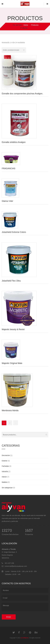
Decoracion (6, 455)
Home (26, 25)
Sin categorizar (7, 488)
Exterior (5, 461)
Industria (5, 471)
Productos (35, 25)
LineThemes (25, 638)
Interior (4, 477)
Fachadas (5, 466)
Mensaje (25, 607)
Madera (4, 482)
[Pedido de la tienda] (14, 50)
